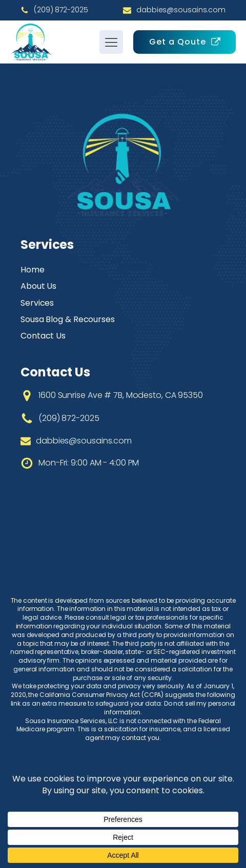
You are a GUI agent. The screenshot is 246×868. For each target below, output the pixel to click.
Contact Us (43, 336)
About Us (38, 286)
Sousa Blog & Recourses (68, 319)
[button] (184, 42)
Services (37, 303)
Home (33, 270)
